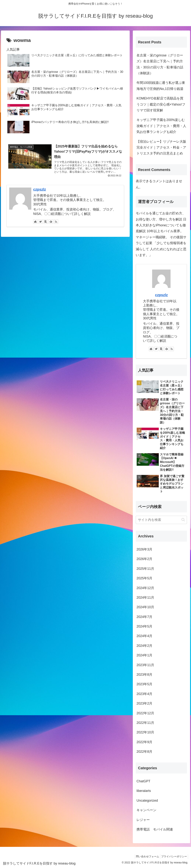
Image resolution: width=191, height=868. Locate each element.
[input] (161, 520)
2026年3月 (144, 549)
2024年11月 (145, 598)
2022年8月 (144, 752)
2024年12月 (145, 588)
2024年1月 (144, 655)
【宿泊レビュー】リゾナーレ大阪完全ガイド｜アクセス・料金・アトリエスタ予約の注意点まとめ (161, 148)
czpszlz (40, 190)
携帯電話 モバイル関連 (155, 829)
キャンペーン (146, 810)
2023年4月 (144, 694)
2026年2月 (144, 559)
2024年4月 (144, 636)
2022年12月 (145, 713)
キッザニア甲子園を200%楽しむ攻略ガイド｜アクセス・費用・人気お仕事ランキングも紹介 (161, 126)
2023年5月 (144, 684)
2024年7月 (144, 617)
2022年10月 (145, 732)
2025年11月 (145, 569)
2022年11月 (145, 723)
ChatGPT (143, 781)
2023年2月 (144, 703)
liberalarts (144, 791)
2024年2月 (144, 646)
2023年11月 (145, 665)
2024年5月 (144, 626)
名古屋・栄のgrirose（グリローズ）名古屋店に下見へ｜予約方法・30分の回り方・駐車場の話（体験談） (160, 64)
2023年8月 (144, 675)
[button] (183, 520)
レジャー (143, 820)
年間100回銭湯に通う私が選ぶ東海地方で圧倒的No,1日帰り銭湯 (161, 86)
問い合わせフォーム (145, 856)
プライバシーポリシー (173, 856)
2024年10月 (145, 607)
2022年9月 (144, 742)
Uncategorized (147, 801)
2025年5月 (144, 578)
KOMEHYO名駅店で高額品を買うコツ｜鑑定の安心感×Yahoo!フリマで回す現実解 (161, 104)
